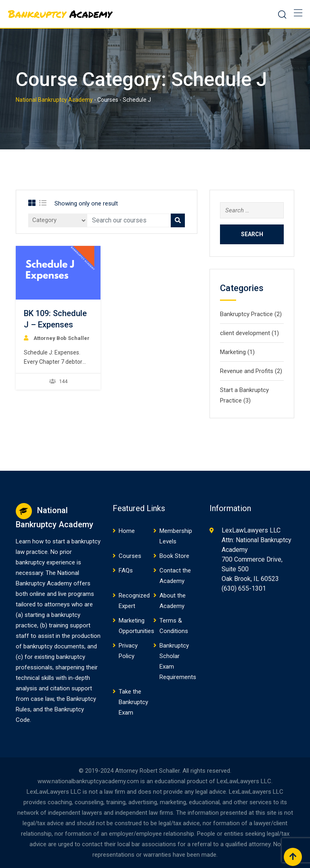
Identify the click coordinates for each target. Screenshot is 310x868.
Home (127, 531)
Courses (130, 556)
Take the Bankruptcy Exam (133, 702)
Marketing (233, 352)
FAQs (126, 570)
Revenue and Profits (247, 371)
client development (245, 333)
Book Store (174, 556)
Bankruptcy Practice (246, 314)
